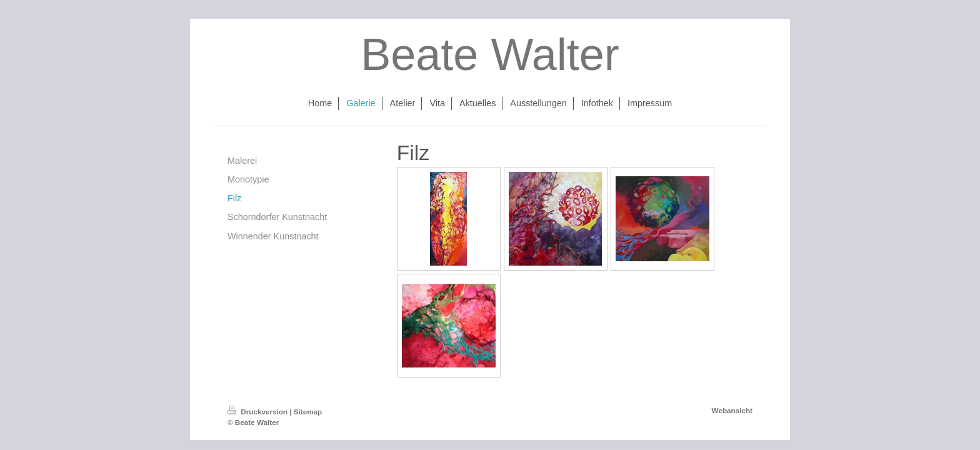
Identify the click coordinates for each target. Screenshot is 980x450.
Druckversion (258, 412)
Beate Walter (490, 54)
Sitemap (308, 412)
